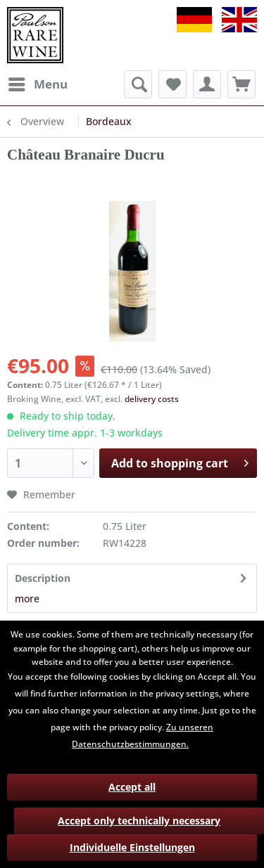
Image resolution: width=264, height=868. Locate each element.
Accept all (132, 787)
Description (43, 578)
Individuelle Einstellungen (132, 847)
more (27, 598)
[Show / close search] (138, 84)
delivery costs (152, 399)
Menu (38, 83)
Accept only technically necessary (139, 821)
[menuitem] (37, 84)
